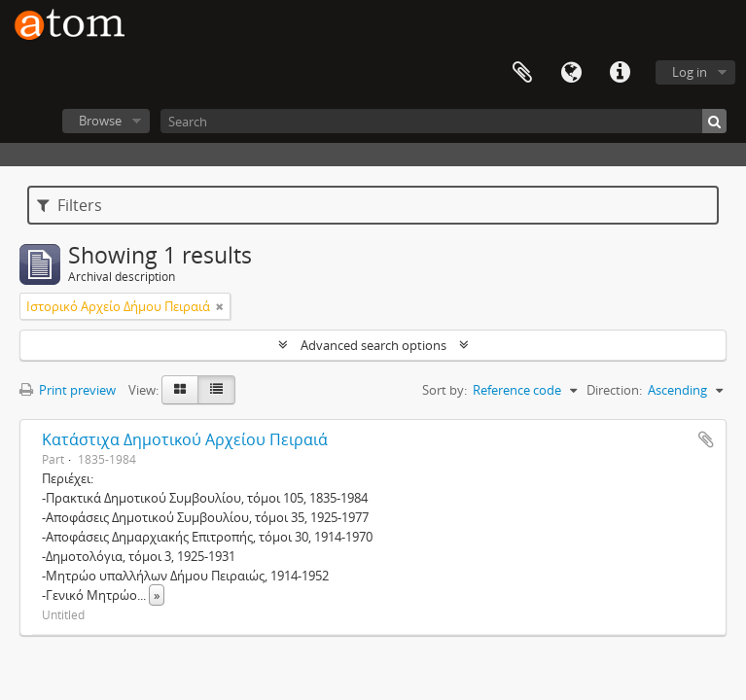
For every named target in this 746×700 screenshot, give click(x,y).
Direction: (614, 390)
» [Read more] (157, 595)
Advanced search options (373, 345)
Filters (70, 205)
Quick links (620, 73)
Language (571, 73)
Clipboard (522, 73)
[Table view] (216, 390)
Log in (690, 72)
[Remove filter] (220, 306)
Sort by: (444, 390)
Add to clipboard (706, 439)
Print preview (68, 390)
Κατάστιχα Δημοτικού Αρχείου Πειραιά (185, 439)
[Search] (444, 121)
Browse (100, 121)
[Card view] (180, 390)
